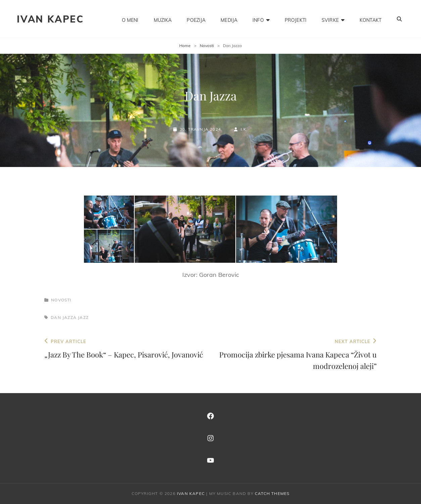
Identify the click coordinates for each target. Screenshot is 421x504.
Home (185, 46)
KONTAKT (370, 19)
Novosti (207, 46)
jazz (83, 317)
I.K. (244, 129)
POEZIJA (196, 19)
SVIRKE (330, 19)
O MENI (130, 19)
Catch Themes (272, 493)
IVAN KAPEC (50, 19)
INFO (258, 19)
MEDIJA (229, 19)
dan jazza (64, 317)
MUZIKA (163, 19)
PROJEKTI (296, 19)
